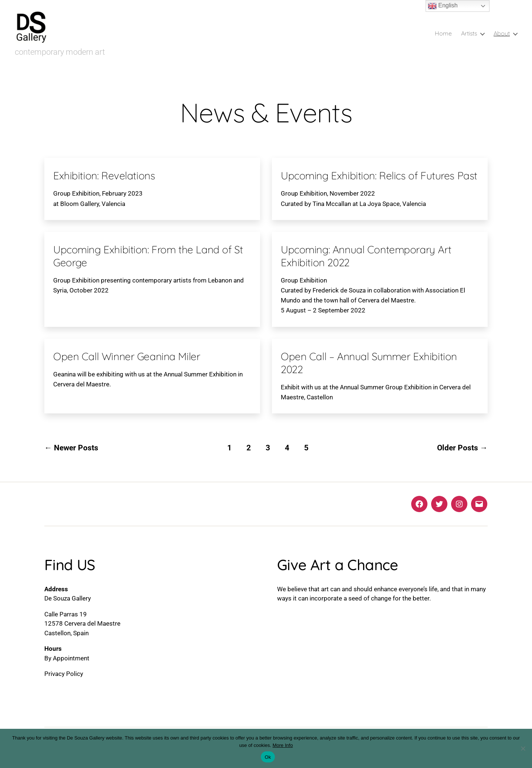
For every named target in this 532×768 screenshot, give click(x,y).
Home (443, 33)
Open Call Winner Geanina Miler (127, 356)
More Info (283, 745)
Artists (469, 33)
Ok (268, 757)
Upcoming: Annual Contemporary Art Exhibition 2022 (366, 256)
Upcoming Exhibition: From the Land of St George (148, 256)
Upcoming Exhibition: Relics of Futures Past (379, 175)
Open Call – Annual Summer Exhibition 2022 (369, 363)
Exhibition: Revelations (104, 175)
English (443, 6)
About (502, 33)
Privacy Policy (64, 674)
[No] (523, 748)
